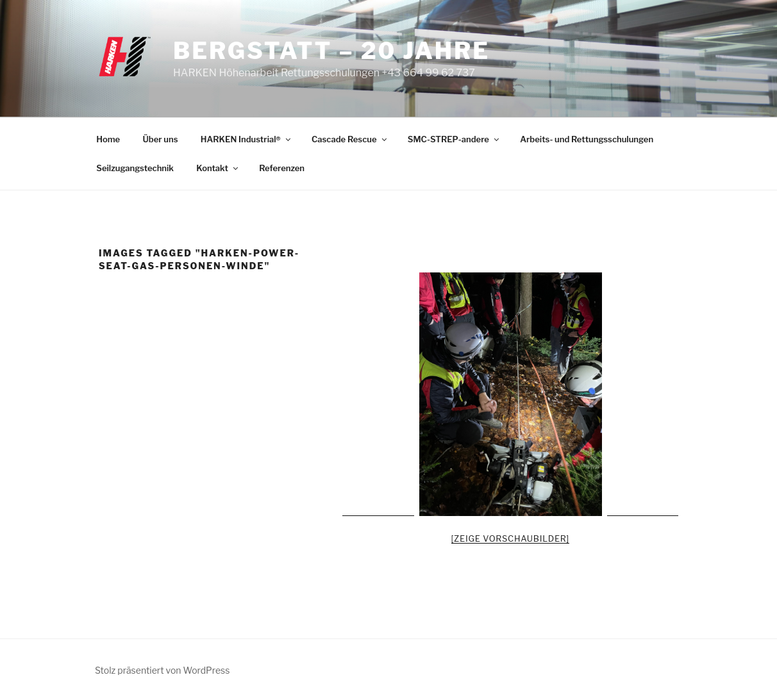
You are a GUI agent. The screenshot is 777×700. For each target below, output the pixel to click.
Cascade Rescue (350, 139)
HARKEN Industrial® (246, 139)
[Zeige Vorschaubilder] (511, 538)
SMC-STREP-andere (454, 139)
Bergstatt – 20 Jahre (331, 51)
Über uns (161, 139)
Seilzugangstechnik (135, 168)
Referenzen (282, 168)
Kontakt (218, 168)
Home (108, 139)
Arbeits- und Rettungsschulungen (587, 139)
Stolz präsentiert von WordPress (162, 670)
